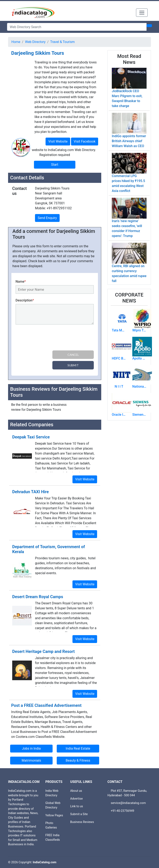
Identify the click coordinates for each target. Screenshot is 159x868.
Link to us (77, 806)
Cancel (73, 355)
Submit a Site (79, 814)
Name (21, 282)
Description (25, 300)
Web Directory (35, 42)
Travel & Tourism (63, 42)
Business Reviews (82, 822)
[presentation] (47, 338)
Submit (73, 365)
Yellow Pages (54, 815)
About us (76, 791)
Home (16, 42)
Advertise (76, 799)
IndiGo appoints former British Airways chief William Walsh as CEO (129, 141)
